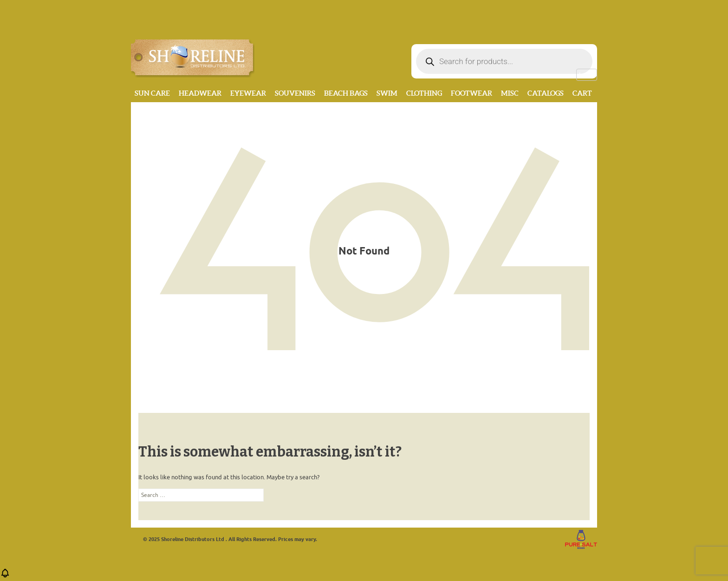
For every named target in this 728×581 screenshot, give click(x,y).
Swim (387, 93)
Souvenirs (295, 93)
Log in (587, 75)
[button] (5, 576)
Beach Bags (346, 93)
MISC (510, 93)
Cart (582, 93)
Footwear (471, 93)
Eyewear (248, 93)
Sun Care (152, 93)
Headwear (200, 93)
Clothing (424, 93)
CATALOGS (546, 93)
